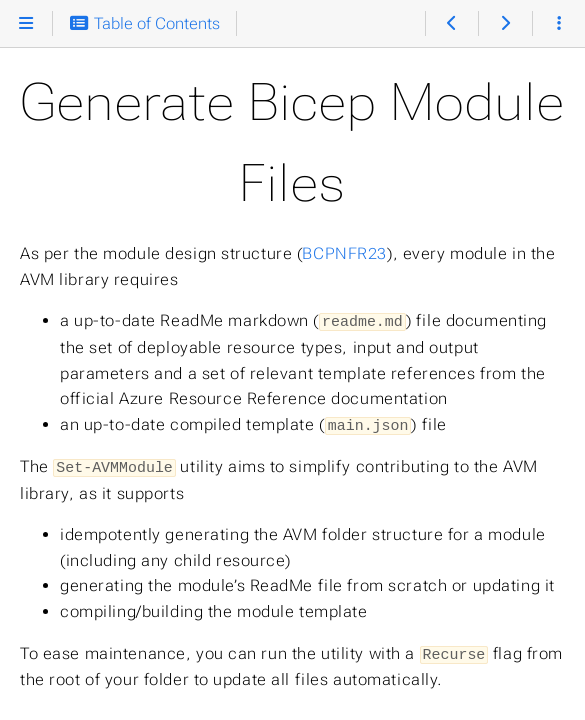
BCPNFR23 (344, 253)
